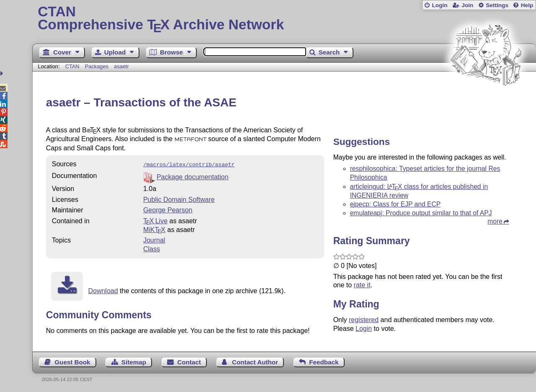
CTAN (72, 66)
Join (467, 5)
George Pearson (168, 209)
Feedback (324, 361)
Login (439, 5)
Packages (98, 66)
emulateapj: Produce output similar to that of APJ (421, 213)
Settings (497, 5)
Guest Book (72, 361)
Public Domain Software (179, 199)
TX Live (155, 220)
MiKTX (154, 229)
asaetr (121, 66)
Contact (189, 361)
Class (152, 248)
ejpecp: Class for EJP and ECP (396, 204)
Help (527, 5)
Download (103, 290)
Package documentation (193, 176)
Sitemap (134, 361)
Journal (154, 239)
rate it (362, 285)
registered (364, 320)
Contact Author (255, 361)
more (495, 221)
